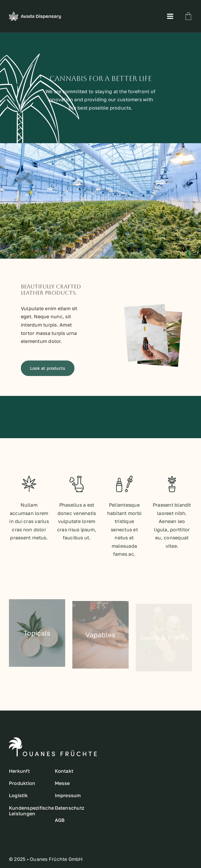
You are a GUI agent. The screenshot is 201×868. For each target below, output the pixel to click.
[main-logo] (35, 14)
